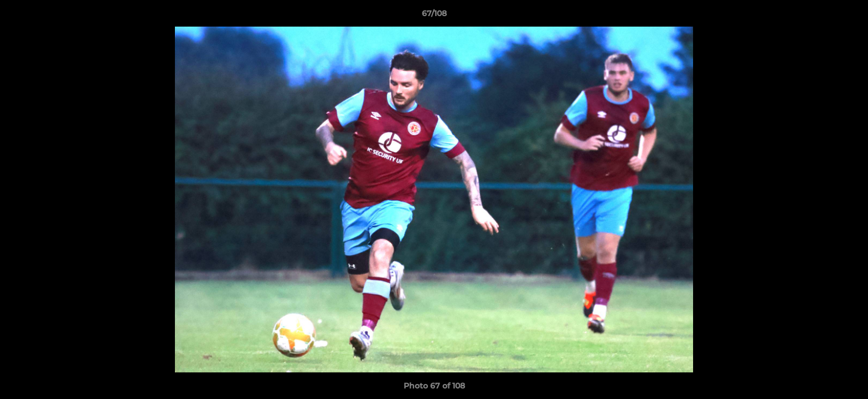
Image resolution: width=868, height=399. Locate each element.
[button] (848, 16)
